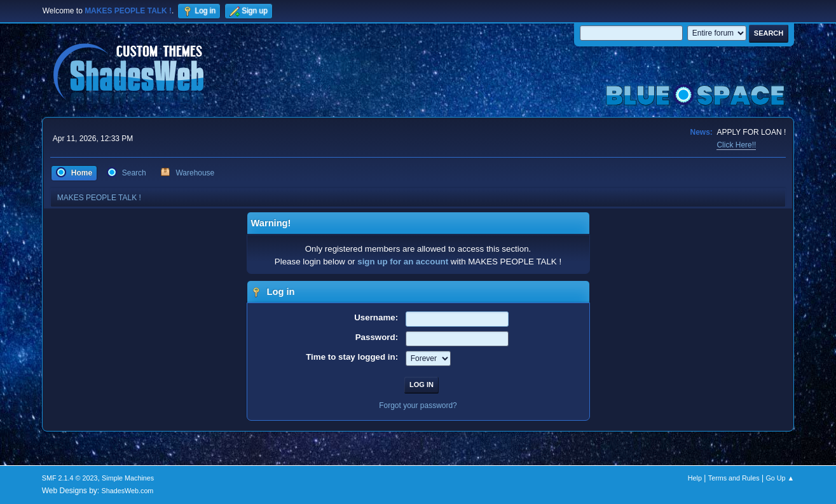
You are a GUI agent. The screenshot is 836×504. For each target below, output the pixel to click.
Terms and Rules (734, 478)
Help (695, 478)
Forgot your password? (418, 405)
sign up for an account (403, 262)
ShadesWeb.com (127, 491)
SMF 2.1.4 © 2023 (70, 478)
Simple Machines (128, 478)
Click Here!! (736, 145)
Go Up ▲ (780, 478)
